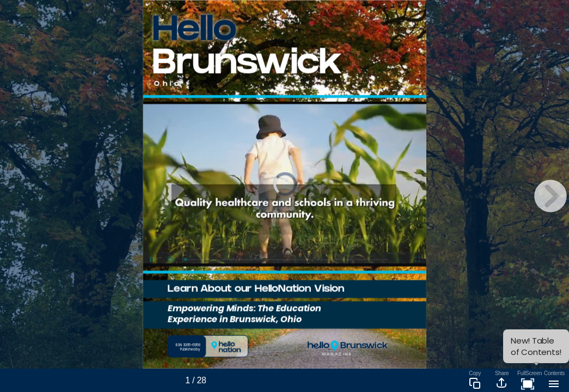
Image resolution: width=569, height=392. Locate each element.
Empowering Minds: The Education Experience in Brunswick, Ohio (244, 313)
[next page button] (550, 196)
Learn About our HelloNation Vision (256, 290)
